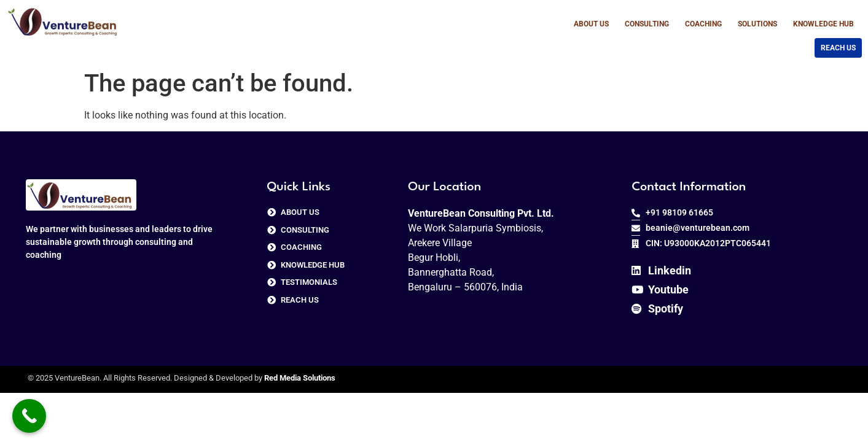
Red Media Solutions (300, 378)
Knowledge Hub (823, 24)
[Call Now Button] (29, 416)
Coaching (703, 24)
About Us (591, 24)
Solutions (757, 24)
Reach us (838, 48)
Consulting (647, 24)
